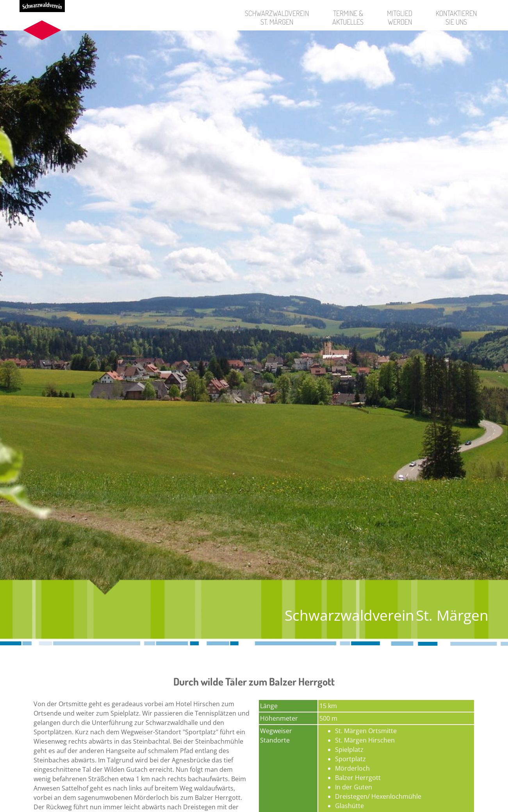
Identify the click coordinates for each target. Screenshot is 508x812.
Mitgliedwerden (400, 17)
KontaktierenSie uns (456, 17)
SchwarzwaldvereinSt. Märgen (277, 17)
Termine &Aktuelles (348, 17)
